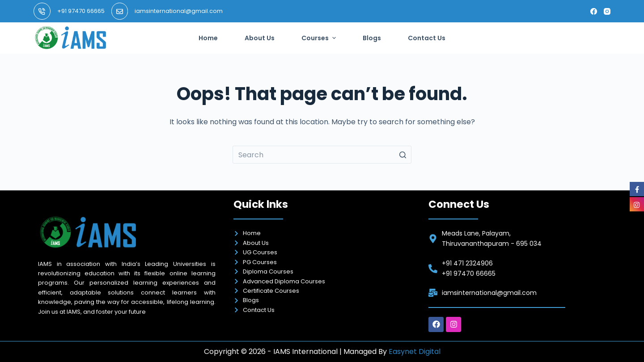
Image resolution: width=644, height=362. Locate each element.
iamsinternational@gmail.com (179, 11)
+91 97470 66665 (81, 11)
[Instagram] (607, 11)
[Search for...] (322, 155)
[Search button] (402, 155)
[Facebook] (594, 11)
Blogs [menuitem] (372, 38)
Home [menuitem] (208, 38)
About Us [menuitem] (260, 38)
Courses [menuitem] (320, 38)
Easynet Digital (415, 351)
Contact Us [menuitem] (427, 38)
